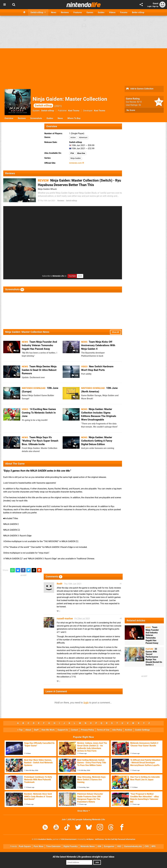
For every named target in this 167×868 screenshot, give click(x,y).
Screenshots (36, 118)
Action (73, 138)
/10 (139, 102)
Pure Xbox (38, 846)
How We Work (48, 730)
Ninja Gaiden (76, 158)
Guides (50, 118)
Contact (74, 730)
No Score (131, 110)
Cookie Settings (142, 730)
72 (75, 351)
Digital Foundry (71, 846)
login (86, 703)
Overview (9, 118)
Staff (36, 730)
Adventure (83, 138)
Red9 (59, 584)
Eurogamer (109, 846)
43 (16, 351)
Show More (84, 811)
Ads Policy (117, 730)
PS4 (72, 153)
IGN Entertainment (69, 839)
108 (75, 375)
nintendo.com (77, 163)
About (28, 730)
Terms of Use (103, 730)
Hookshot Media (45, 839)
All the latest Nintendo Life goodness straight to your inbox (83, 857)
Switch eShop (48, 111)
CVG (147, 846)
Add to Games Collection (140, 89)
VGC (119, 846)
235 (140, 659)
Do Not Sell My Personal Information (120, 839)
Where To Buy (74, 118)
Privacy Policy (87, 730)
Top (20, 730)
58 (75, 418)
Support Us (63, 730)
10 (16, 397)
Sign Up (155, 6)
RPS (154, 846)
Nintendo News (88, 846)
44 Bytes (90, 839)
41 (75, 446)
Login (149, 6)
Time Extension (53, 846)
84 (16, 418)
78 (16, 375)
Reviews (22, 118)
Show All (116, 332)
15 (75, 397)
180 (31, 200)
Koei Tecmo (74, 111)
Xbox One (81, 153)
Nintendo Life (58, 276)
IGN (99, 846)
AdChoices (99, 839)
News (60, 118)
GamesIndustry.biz (133, 846)
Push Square (25, 846)
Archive (129, 730)
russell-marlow (65, 618)
